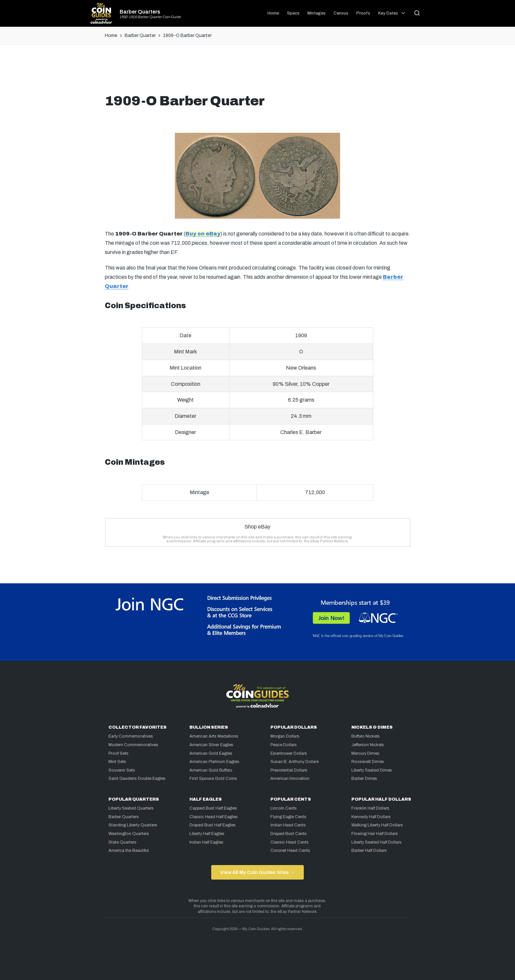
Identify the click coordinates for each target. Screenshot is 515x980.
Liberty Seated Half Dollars (376, 842)
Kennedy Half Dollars (371, 817)
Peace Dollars (284, 745)
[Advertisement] (257, 72)
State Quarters (122, 842)
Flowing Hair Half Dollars (375, 834)
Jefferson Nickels (368, 745)
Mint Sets (117, 762)
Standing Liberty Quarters (133, 825)
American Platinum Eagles (214, 762)
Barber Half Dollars (369, 851)
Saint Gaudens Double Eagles (137, 779)
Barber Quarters (140, 12)
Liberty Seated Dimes (372, 770)
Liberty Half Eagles (207, 834)
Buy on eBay (203, 234)
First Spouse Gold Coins (213, 779)
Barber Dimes (364, 779)
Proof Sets (119, 753)
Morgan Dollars (285, 736)
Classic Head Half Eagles (214, 817)
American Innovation (290, 779)
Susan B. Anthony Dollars (295, 762)
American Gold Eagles (211, 753)
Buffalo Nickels (366, 736)
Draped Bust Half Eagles (213, 825)
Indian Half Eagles (206, 842)
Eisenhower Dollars (289, 753)
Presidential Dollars (289, 770)
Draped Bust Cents (289, 834)
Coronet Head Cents (290, 851)
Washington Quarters (129, 834)
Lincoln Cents (284, 808)
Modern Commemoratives (133, 745)
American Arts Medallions (214, 736)
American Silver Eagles (211, 745)
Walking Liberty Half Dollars (377, 825)
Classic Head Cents (290, 842)
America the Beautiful (129, 851)
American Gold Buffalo (211, 770)
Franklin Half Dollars (370, 808)
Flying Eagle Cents (288, 817)
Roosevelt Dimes (368, 762)
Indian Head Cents (288, 825)
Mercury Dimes (365, 753)
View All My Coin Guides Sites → (257, 872)
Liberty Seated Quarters (131, 808)
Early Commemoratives (131, 736)
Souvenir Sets (122, 770)
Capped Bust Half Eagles (213, 808)
